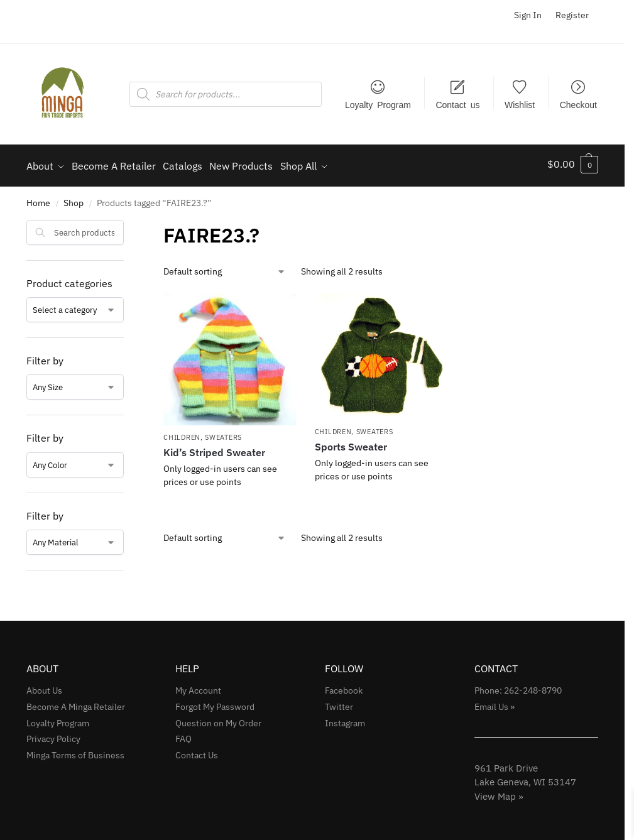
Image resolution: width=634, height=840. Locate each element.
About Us (44, 686)
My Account (198, 686)
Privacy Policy (53, 735)
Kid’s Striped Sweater (214, 449)
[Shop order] (225, 267)
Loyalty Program (378, 104)
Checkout (578, 104)
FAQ (183, 735)
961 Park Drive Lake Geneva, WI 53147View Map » (525, 778)
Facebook (344, 686)
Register (572, 15)
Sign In (528, 15)
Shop (74, 199)
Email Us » (495, 702)
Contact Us (197, 751)
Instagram (345, 719)
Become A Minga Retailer (76, 702)
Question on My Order (218, 719)
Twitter (339, 702)
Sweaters (223, 433)
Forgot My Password (215, 702)
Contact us (457, 104)
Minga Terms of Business (75, 751)
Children (182, 433)
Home (38, 199)
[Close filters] (128, 224)
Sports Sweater (351, 443)
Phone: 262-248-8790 (518, 686)
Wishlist (520, 104)
